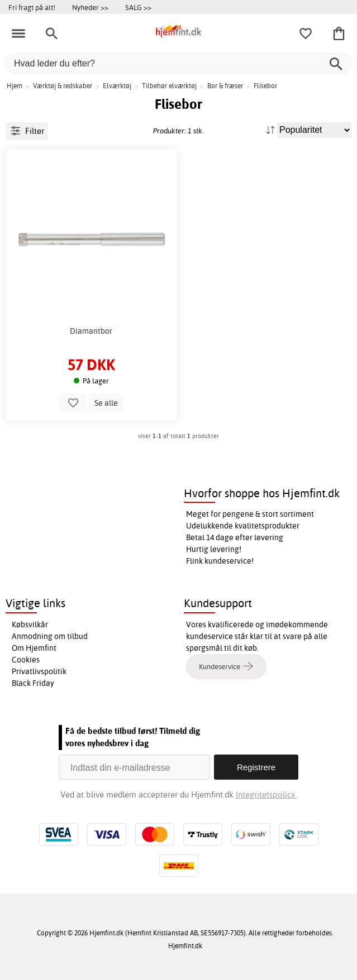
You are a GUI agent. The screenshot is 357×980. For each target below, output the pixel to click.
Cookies (26, 660)
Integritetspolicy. (266, 794)
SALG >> (138, 7)
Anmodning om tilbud (50, 636)
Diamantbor (91, 331)
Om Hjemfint (34, 648)
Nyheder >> (90, 7)
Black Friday (33, 683)
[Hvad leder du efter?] (178, 63)
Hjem (15, 86)
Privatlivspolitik (39, 671)
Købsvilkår (30, 624)
